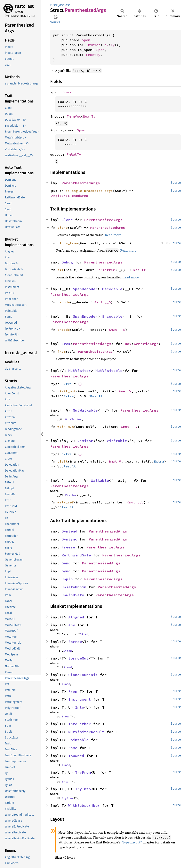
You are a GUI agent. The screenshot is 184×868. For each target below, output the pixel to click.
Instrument (80, 699)
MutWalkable (85, 410)
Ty (113, 45)
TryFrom (83, 772)
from (62, 351)
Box (105, 45)
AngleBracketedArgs (70, 196)
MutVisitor (80, 371)
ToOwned (76, 756)
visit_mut (67, 391)
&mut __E (117, 330)
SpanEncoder (85, 316)
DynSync (69, 539)
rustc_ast (24, 6)
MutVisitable (109, 371)
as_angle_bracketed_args (89, 191)
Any (72, 625)
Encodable (112, 316)
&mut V (125, 391)
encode (64, 330)
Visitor (85, 441)
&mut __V (129, 427)
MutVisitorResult (86, 732)
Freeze (68, 547)
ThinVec (93, 45)
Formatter (106, 270)
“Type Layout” (131, 842)
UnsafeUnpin (74, 587)
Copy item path (56, 17)
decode (64, 302)
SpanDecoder (85, 289)
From (66, 344)
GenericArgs (146, 344)
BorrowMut (78, 658)
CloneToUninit (83, 675)
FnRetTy (93, 55)
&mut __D (103, 302)
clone (63, 227)
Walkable (100, 480)
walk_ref (66, 502)
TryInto (83, 789)
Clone (67, 220)
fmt (61, 270)
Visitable (117, 441)
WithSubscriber (84, 806)
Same (73, 748)
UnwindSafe (73, 595)
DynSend (69, 531)
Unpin (67, 579)
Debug (67, 262)
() (80, 384)
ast (68, 5)
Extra (67, 384)
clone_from (68, 243)
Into (80, 707)
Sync (66, 571)
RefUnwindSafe (76, 555)
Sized (84, 634)
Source (55, 22)
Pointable (78, 740)
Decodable (112, 289)
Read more (113, 235)
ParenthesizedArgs (81, 183)
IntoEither (80, 724)
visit (63, 461)
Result (139, 270)
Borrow (75, 642)
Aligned (76, 617)
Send (66, 563)
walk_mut (66, 427)
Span (86, 40)
